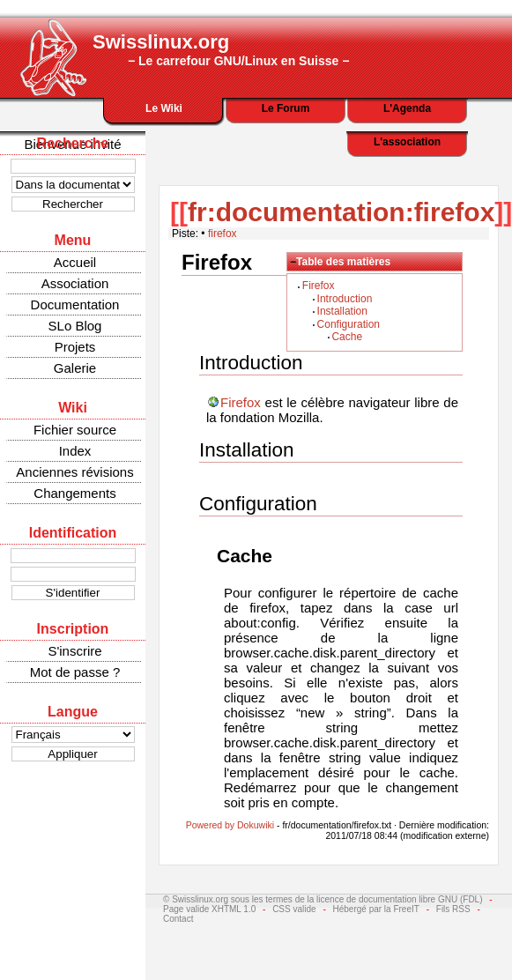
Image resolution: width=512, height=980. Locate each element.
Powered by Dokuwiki (230, 825)
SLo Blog (75, 326)
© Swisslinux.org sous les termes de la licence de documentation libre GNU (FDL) (323, 899)
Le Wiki (164, 108)
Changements (74, 493)
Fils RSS (453, 909)
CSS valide (294, 909)
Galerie (75, 368)
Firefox (319, 286)
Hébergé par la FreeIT (376, 909)
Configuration (349, 324)
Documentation (75, 304)
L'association (407, 142)
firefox (223, 234)
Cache (347, 337)
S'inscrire (74, 651)
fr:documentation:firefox (341, 212)
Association (75, 283)
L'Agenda (407, 108)
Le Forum (286, 108)
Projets (75, 347)
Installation (342, 311)
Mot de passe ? (75, 672)
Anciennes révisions (74, 472)
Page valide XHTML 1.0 (209, 909)
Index (75, 451)
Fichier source (75, 430)
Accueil (75, 262)
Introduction (345, 299)
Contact (178, 919)
